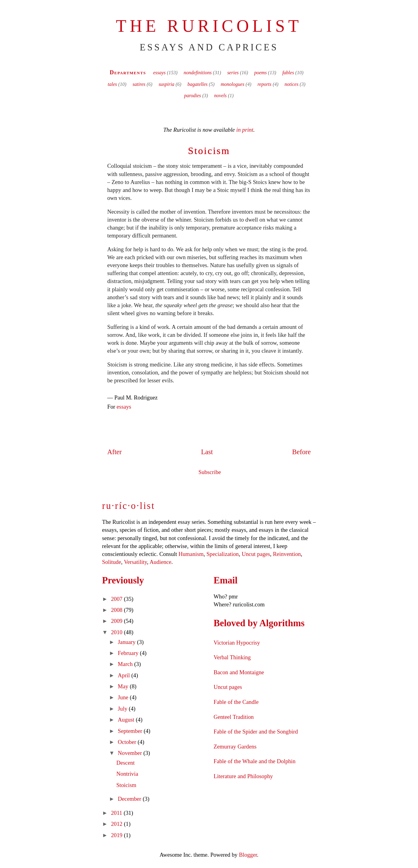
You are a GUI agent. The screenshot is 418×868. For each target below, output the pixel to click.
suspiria (167, 84)
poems (260, 73)
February (129, 653)
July (123, 709)
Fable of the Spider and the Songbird (256, 732)
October (128, 742)
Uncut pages (256, 554)
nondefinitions (198, 73)
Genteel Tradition (234, 717)
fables (288, 73)
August (127, 720)
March (126, 664)
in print (245, 130)
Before (301, 452)
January (128, 642)
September (131, 731)
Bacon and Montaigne (239, 672)
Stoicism (209, 151)
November (131, 753)
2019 (117, 835)
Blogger (248, 855)
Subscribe (210, 472)
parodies (192, 96)
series (233, 73)
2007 (117, 599)
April (125, 675)
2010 (117, 632)
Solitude (112, 562)
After (114, 452)
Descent (126, 763)
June (124, 697)
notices (291, 84)
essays (159, 73)
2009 (117, 621)
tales (112, 84)
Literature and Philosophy (243, 776)
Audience (160, 562)
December (130, 799)
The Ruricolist (209, 26)
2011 (117, 813)
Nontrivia (127, 774)
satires (139, 84)
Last (207, 452)
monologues (232, 84)
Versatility (135, 562)
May (124, 686)
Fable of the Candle (236, 702)
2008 (117, 610)
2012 (117, 824)
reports (265, 84)
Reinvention (287, 554)
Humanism (191, 554)
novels (220, 96)
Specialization (223, 554)
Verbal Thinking (232, 657)
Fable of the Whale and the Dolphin (255, 761)
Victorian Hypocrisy (237, 643)
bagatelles (197, 84)
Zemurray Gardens (235, 747)
